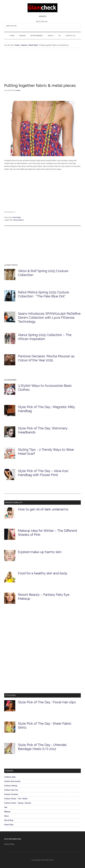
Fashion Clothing (11, 786)
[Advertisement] (42, 68)
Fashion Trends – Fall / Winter (16, 799)
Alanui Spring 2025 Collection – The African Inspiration (45, 337)
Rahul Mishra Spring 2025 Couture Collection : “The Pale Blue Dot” (43, 294)
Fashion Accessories (12, 781)
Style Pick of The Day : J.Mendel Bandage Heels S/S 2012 (42, 747)
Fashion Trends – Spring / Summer (18, 803)
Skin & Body (9, 820)
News (6, 816)
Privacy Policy (9, 844)
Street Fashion (19, 220)
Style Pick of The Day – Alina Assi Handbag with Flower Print (43, 473)
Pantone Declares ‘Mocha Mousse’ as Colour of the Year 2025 (46, 358)
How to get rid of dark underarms (43, 509)
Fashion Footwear (11, 794)
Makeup (7, 812)
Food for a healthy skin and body (43, 573)
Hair (6, 807)
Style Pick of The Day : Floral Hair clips (47, 702)
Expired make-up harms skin (40, 552)
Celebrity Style (10, 777)
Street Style (17, 217)
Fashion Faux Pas (11, 790)
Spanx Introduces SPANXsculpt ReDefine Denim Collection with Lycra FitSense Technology (49, 318)
